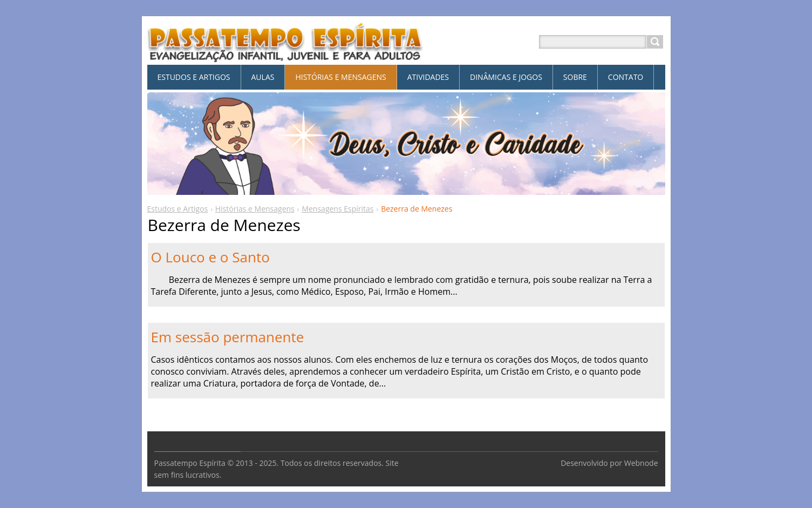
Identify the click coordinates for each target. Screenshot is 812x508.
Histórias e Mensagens (255, 209)
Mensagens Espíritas (337, 209)
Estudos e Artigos (178, 209)
